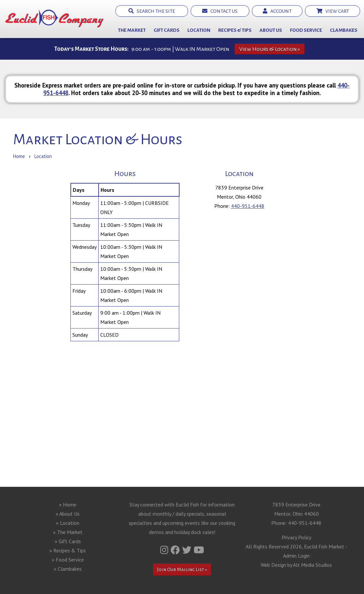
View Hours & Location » (270, 49)
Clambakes (344, 30)
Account (277, 11)
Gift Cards (167, 30)
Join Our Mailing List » (182, 569)
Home (19, 156)
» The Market (68, 532)
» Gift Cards (68, 541)
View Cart (333, 11)
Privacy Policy (297, 537)
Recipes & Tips (235, 30)
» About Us (68, 514)
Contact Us (220, 11)
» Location (68, 523)
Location (199, 30)
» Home (68, 505)
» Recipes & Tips (68, 550)
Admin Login (296, 556)
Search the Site (152, 11)
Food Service (306, 30)
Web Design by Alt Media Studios (296, 565)
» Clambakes (68, 569)
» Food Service (68, 560)
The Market (132, 30)
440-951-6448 (248, 206)
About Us (271, 30)
